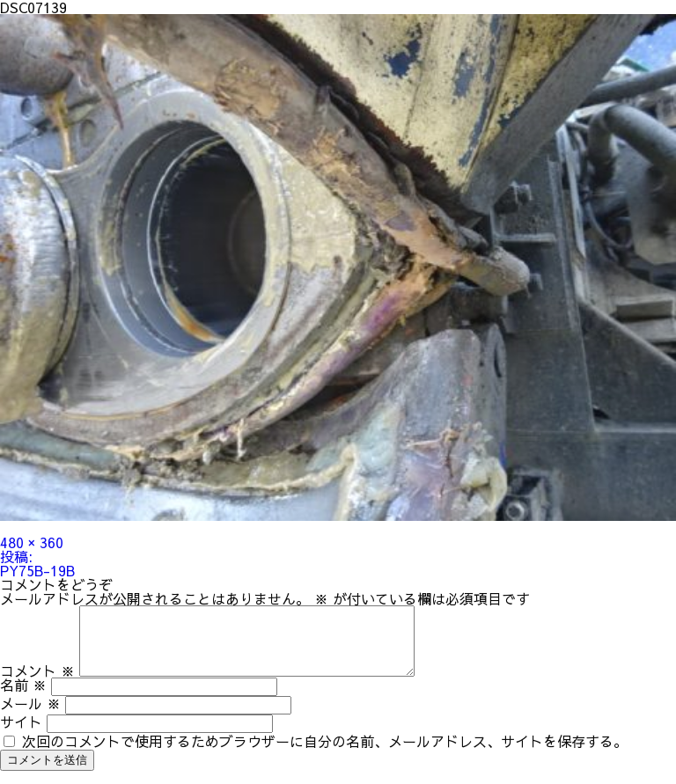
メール (30, 716)
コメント (37, 684)
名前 (23, 698)
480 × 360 (32, 542)
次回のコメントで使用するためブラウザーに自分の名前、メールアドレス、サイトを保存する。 (325, 754)
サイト (21, 735)
